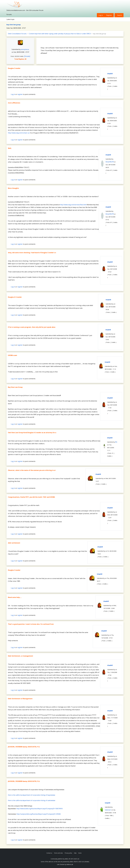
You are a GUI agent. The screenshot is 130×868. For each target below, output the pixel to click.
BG (116, 442)
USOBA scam (13, 355)
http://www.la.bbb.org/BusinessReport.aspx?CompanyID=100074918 (39, 809)
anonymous (25, 49)
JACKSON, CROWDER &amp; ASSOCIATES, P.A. (24, 747)
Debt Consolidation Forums (17, 34)
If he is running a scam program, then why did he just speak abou (32, 327)
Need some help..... (15, 597)
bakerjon (108, 810)
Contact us (49, 853)
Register (109, 15)
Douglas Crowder (14, 68)
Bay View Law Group (15, 387)
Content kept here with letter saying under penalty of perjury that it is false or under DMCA (60, 34)
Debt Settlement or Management (20, 699)
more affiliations (14, 103)
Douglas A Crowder (15, 297)
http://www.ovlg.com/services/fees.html (73, 205)
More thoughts (13, 188)
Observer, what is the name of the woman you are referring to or (32, 470)
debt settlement (14, 543)
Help (75, 853)
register (20, 94)
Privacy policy (68, 853)
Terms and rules (58, 853)
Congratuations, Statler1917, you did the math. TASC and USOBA (31, 497)
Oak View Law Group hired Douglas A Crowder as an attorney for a (32, 433)
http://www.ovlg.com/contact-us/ (19, 133)
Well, (10, 148)
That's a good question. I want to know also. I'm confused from (31, 624)
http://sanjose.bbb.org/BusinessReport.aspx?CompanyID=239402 (39, 814)
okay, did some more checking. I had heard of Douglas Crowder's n (32, 253)
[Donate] (27, 56)
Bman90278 (110, 162)
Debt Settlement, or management (20, 656)
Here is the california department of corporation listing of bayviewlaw (32, 795)
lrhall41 (110, 74)
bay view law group (14, 25)
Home (80, 853)
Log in (101, 15)
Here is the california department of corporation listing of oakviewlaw (32, 800)
